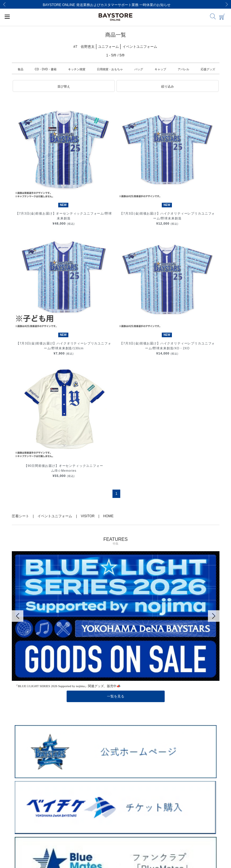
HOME (108, 516)
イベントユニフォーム (55, 516)
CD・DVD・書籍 (46, 69)
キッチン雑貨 (77, 69)
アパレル (183, 69)
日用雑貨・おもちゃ (110, 69)
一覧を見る (116, 696)
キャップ (160, 69)
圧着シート (20, 516)
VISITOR (88, 516)
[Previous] (4, 4)
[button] (64, 86)
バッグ (139, 69)
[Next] (227, 4)
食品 (20, 69)
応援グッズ (208, 69)
